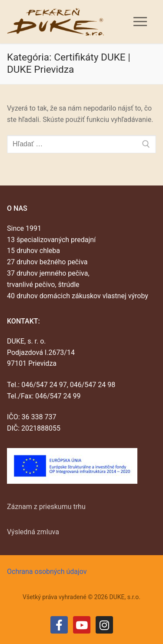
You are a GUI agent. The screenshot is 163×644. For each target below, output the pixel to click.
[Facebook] (59, 625)
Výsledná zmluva (33, 532)
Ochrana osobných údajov (47, 572)
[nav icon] (140, 22)
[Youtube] (82, 625)
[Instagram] (104, 625)
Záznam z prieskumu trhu (46, 507)
